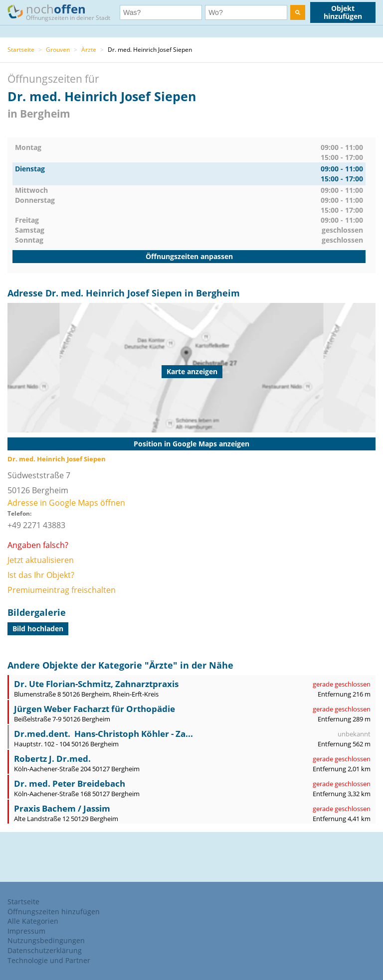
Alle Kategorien (33, 921)
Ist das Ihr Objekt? (41, 575)
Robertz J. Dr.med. (52, 759)
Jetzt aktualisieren (41, 560)
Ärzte (89, 50)
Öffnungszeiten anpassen (189, 256)
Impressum (26, 931)
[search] (298, 12)
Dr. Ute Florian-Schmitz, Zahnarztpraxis (96, 684)
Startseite (21, 50)
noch (64, 12)
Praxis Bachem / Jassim (62, 808)
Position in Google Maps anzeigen (191, 444)
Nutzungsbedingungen (46, 940)
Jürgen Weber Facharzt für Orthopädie (95, 709)
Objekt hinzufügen (343, 12)
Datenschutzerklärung (45, 950)
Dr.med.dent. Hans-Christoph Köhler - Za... (103, 734)
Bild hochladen (38, 629)
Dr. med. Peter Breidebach (70, 783)
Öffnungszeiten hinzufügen (54, 911)
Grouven (58, 50)
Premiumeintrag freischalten (62, 590)
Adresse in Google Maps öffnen (66, 503)
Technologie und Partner (49, 960)
